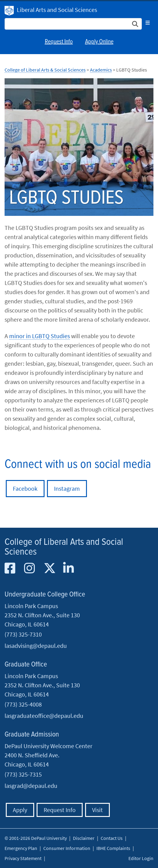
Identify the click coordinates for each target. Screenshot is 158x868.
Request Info (59, 42)
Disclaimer (84, 838)
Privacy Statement (23, 858)
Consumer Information (67, 848)
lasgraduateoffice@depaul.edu (44, 716)
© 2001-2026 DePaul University (36, 838)
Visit (97, 810)
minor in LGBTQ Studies (39, 336)
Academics (101, 70)
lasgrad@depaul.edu (31, 786)
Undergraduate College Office (45, 595)
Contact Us (112, 838)
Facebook (25, 488)
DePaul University (9, 11)
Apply (20, 810)
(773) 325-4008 (23, 704)
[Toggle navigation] (148, 23)
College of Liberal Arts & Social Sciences (45, 70)
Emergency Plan (21, 848)
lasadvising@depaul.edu (36, 646)
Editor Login (141, 858)
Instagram (67, 488)
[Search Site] (73, 24)
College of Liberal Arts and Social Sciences (64, 547)
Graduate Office (26, 665)
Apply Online (99, 42)
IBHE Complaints (113, 848)
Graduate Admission (32, 735)
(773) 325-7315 (23, 774)
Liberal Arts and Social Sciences (57, 10)
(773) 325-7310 (23, 634)
